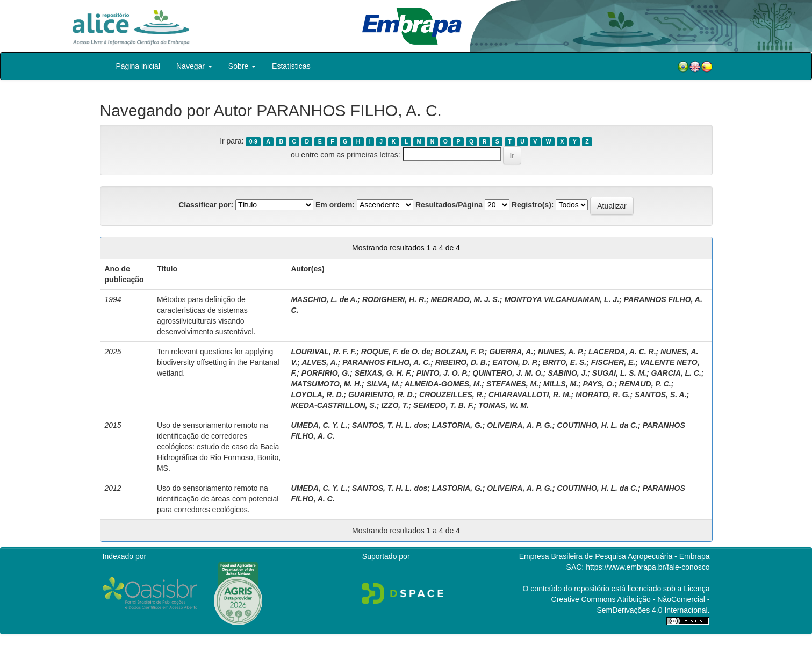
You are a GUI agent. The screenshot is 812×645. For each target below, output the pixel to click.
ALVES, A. (319, 362)
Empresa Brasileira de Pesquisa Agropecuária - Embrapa (615, 556)
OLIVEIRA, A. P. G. (519, 425)
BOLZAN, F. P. (460, 352)
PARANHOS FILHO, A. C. (386, 362)
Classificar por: (206, 205)
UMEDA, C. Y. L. (319, 425)
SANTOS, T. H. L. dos (390, 425)
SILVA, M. (383, 384)
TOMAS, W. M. (504, 405)
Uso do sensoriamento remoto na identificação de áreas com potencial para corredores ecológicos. (218, 499)
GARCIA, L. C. (676, 373)
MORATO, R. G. (603, 395)
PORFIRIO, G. (326, 373)
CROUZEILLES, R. (452, 395)
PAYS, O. (599, 384)
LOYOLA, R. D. (317, 395)
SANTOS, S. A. (660, 395)
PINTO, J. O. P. (442, 373)
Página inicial (138, 66)
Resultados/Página (449, 205)
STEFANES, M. (512, 384)
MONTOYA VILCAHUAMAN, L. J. (562, 299)
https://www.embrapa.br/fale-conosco (648, 567)
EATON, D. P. (515, 362)
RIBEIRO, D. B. (462, 362)
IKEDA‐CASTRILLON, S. (333, 405)
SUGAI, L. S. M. (619, 373)
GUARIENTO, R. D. (381, 395)
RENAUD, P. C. (645, 384)
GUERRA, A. (511, 352)
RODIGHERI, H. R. (394, 299)
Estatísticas (291, 66)
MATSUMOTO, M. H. (326, 384)
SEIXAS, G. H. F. (383, 373)
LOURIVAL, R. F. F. (324, 352)
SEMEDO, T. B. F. (444, 405)
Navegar (194, 66)
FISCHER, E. (613, 362)
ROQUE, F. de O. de (396, 352)
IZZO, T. (395, 405)
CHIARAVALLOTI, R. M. (530, 395)
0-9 (253, 141)
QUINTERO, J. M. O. (508, 373)
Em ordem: (335, 205)
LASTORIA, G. (457, 425)
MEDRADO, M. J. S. (465, 299)
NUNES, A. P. (561, 352)
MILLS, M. (561, 384)
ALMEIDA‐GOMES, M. (443, 384)
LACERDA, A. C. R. (622, 352)
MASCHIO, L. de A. (324, 299)
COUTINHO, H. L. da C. (597, 425)
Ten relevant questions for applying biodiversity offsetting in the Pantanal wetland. (218, 362)
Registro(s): (533, 205)
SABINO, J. (567, 373)
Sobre (242, 66)
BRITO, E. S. (565, 362)
